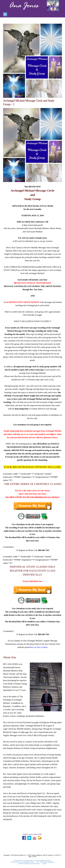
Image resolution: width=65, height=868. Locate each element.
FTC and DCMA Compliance (45, 862)
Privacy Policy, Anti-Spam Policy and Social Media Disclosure (32, 861)
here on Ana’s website (39, 647)
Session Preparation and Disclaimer (29, 864)
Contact (44, 864)
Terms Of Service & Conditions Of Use (22, 862)
